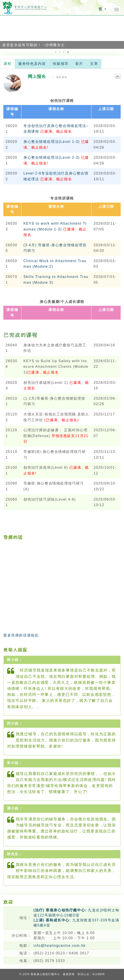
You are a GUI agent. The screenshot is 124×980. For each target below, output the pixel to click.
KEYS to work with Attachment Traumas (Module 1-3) (55, 229)
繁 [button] (102, 9)
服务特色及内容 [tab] (32, 64)
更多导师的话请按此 (21, 635)
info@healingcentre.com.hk (60, 946)
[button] (4, 32)
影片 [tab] (79, 64)
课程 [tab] (7, 64)
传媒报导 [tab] (60, 64)
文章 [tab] (94, 64)
